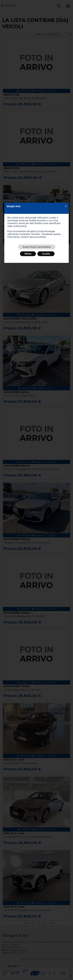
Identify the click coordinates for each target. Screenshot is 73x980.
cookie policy (20, 226)
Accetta (46, 254)
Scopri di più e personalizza (37, 247)
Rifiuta (28, 254)
